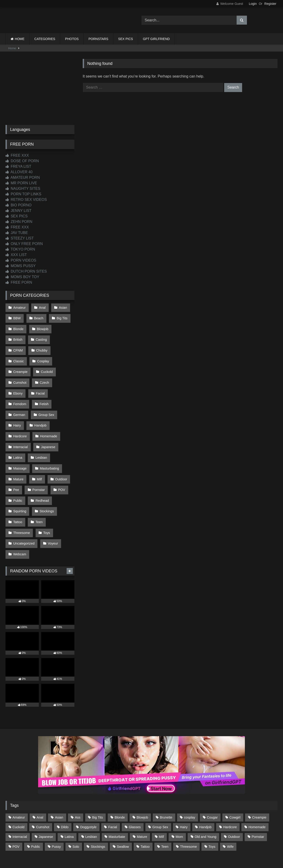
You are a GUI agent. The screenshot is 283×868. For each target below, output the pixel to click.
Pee (16, 463)
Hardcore (20, 414)
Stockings (46, 482)
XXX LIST (16, 255)
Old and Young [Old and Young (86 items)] (205, 803)
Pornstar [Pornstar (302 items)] (258, 803)
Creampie (45, 356)
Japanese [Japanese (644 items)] (46, 803)
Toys (46, 502)
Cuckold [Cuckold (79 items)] (18, 793)
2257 (135, 848)
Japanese (47, 424)
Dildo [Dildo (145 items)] (65, 793)
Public (18, 473)
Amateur (19, 307)
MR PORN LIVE (21, 183)
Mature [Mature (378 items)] (142, 803)
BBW (17, 317)
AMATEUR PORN (23, 177)
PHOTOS (72, 39)
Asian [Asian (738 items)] (59, 784)
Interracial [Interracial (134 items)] (20, 803)
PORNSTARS (98, 39)
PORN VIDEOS (21, 260)
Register (270, 4)
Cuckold (19, 366)
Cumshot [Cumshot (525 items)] (43, 793)
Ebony (40, 375)
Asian (62, 307)
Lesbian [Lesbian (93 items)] (91, 803)
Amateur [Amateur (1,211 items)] (19, 784)
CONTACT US (112, 848)
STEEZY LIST (20, 238)
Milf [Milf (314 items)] (161, 803)
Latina (18, 434)
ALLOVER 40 (19, 172)
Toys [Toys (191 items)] (212, 813)
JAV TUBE (17, 233)
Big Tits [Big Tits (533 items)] (98, 784)
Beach (38, 317)
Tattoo (18, 492)
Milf (39, 453)
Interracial (20, 424)
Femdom (20, 385)
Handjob (40, 404)
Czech (18, 375)
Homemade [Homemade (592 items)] (257, 793)
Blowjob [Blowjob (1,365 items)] (142, 784)
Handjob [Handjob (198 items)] (205, 793)
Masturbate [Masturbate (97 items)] (117, 803)
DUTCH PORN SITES (26, 271)
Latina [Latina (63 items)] (69, 803)
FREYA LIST (18, 166)
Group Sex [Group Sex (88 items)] (160, 793)
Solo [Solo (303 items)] (76, 813)
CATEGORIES (45, 39)
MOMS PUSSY (21, 266)
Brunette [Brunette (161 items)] (166, 784)
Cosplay (19, 356)
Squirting (20, 482)
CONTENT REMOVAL (165, 848)
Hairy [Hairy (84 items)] (184, 793)
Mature (18, 453)
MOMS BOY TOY (22, 277)
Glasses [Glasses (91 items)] (135, 793)
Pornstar (38, 463)
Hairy (17, 404)
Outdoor (60, 453)
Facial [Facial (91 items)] (113, 793)
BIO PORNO (18, 205)
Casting (41, 336)
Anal (41, 307)
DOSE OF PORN (22, 161)
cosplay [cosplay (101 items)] (190, 784)
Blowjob (42, 327)
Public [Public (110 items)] (35, 813)
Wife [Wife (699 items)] (230, 813)
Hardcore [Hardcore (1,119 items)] (230, 793)
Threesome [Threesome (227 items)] (188, 813)
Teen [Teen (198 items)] (165, 813)
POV (60, 463)
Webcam (20, 521)
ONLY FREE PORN (24, 244)
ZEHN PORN (19, 222)
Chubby (19, 346)
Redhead (41, 473)
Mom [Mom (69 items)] (179, 803)
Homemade (48, 414)
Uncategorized (24, 512)
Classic (42, 346)
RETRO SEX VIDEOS (26, 200)
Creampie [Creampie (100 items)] (259, 784)
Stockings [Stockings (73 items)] (98, 813)
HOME (20, 39)
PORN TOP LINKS (23, 194)
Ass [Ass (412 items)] (78, 784)
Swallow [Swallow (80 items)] (123, 813)
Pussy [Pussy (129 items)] (56, 813)
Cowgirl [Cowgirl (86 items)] (235, 784)
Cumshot (44, 366)
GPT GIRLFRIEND (156, 39)
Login (253, 4)
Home (12, 48)
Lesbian (40, 434)
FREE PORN (19, 282)
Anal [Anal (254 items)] (40, 784)
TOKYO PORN (20, 249)
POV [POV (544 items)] (16, 813)
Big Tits (61, 317)
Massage (20, 443)
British (18, 336)
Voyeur (52, 512)
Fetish (43, 385)
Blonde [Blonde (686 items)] (120, 784)
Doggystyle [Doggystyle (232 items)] (88, 793)
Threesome (21, 502)
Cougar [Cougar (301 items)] (212, 784)
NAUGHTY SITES (23, 189)
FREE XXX (17, 155)
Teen (38, 492)
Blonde (18, 327)
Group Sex (46, 395)
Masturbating (49, 443)
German (19, 395)
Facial (62, 375)
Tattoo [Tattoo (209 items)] (145, 813)
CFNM (64, 336)
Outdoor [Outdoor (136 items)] (234, 803)
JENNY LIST (18, 211)
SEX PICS (126, 39)
